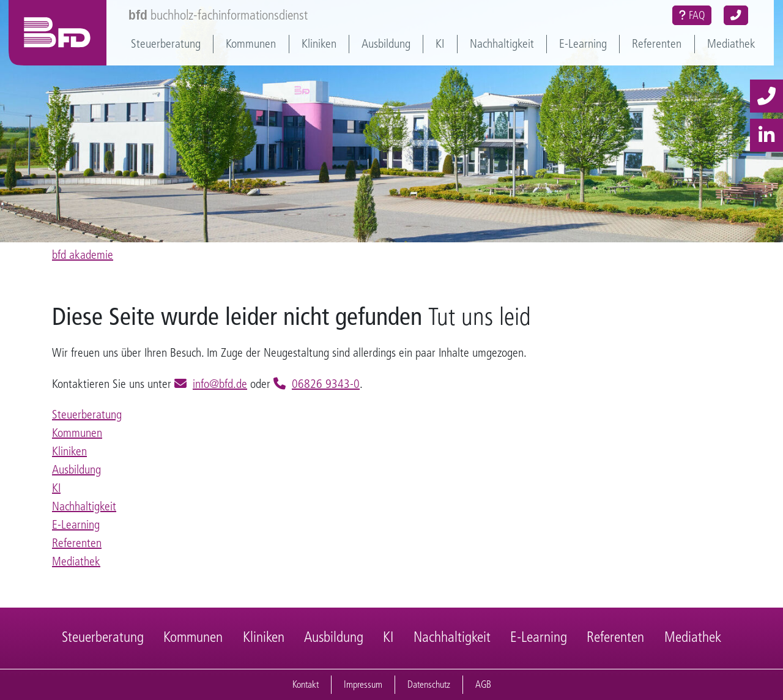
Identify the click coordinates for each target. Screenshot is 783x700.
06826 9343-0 (326, 384)
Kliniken (319, 44)
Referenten (657, 44)
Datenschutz (429, 684)
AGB (483, 684)
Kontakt (306, 684)
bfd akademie (83, 255)
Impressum (363, 684)
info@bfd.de (220, 384)
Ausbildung (386, 44)
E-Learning (583, 44)
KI (440, 44)
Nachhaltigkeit (502, 44)
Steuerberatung (166, 44)
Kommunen (251, 44)
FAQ (692, 15)
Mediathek (731, 44)
